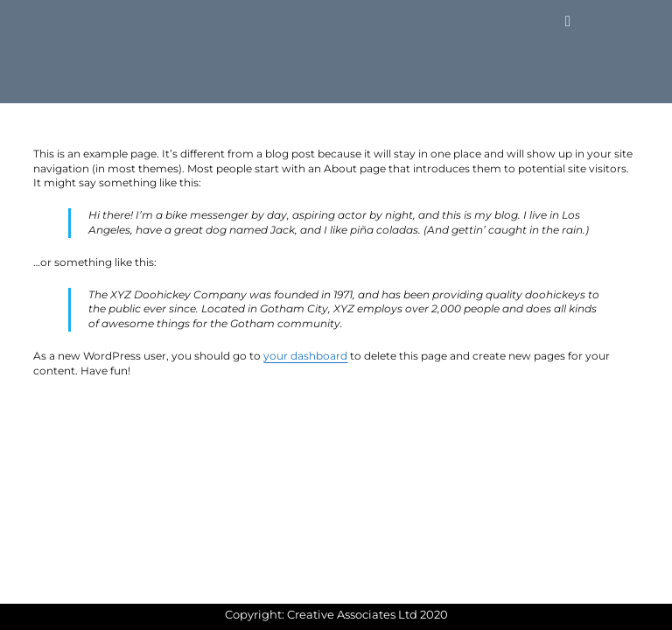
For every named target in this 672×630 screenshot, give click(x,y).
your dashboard (305, 356)
